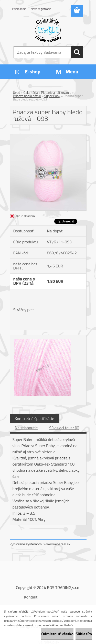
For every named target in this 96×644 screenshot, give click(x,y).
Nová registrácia (41, 9)
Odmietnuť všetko (57, 634)
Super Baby (52, 96)
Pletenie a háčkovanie (56, 93)
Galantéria (31, 93)
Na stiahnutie (26, 428)
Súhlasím (84, 634)
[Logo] (48, 30)
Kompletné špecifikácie (35, 419)
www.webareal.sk (57, 544)
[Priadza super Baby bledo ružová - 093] (48, 136)
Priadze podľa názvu (27, 96)
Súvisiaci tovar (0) (64, 428)
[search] (77, 52)
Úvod (17, 93)
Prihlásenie (19, 9)
